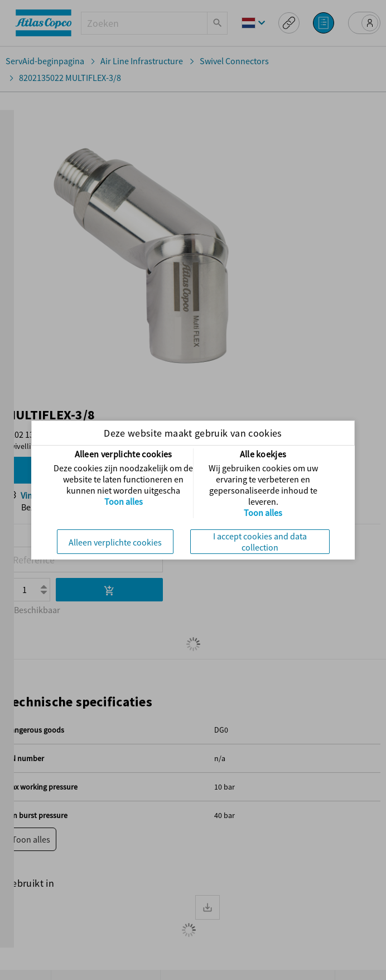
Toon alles (124, 501)
